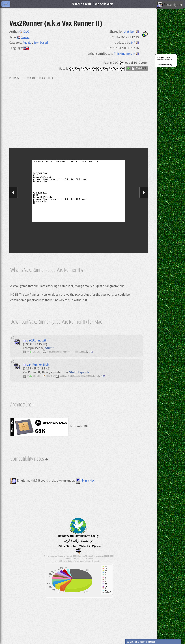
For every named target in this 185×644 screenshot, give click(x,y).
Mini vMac (85, 480)
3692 (33, 78)
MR (133, 43)
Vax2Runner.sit (35, 340)
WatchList (137, 68)
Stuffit (49, 348)
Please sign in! (169, 5)
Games (23, 37)
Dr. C (24, 32)
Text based (41, 43)
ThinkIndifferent (125, 54)
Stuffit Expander (80, 372)
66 (43, 78)
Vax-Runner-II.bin (36, 365)
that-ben (129, 32)
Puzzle (27, 43)
